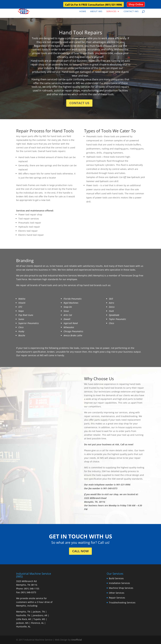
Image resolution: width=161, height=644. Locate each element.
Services (111, 11)
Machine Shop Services (121, 588)
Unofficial (76, 640)
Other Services (117, 593)
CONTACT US (79, 103)
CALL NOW (80, 551)
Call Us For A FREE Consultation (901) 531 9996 (94, 5)
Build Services (116, 578)
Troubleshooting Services (122, 603)
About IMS (96, 11)
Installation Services (119, 583)
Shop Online (136, 4)
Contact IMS (131, 11)
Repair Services (117, 598)
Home (83, 11)
